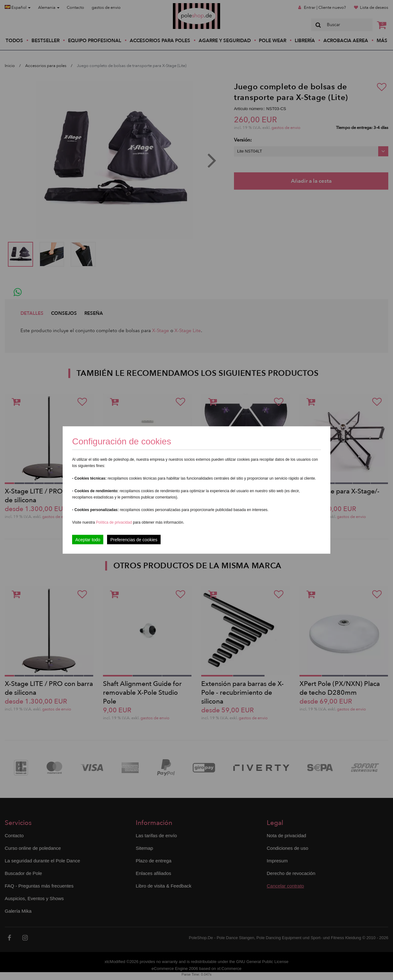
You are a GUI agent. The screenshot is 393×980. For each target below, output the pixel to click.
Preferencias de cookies (134, 540)
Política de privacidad (114, 522)
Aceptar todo (88, 540)
